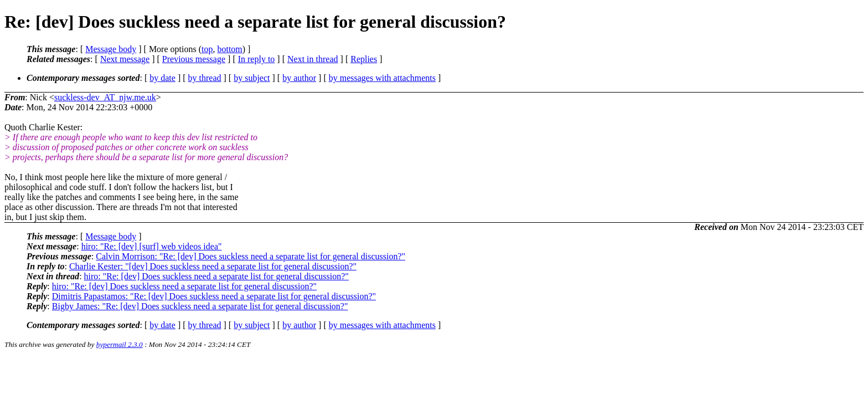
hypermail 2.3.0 (120, 344)
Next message (125, 59)
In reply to (257, 59)
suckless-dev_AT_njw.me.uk (105, 97)
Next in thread (313, 59)
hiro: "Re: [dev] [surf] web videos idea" (152, 246)
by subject (252, 78)
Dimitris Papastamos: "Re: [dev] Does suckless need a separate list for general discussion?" (214, 296)
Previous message (194, 59)
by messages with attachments (382, 78)
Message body (111, 49)
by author (299, 78)
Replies (364, 59)
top (207, 49)
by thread (205, 78)
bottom (229, 49)
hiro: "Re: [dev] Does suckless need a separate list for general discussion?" (216, 276)
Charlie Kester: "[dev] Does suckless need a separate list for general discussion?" (213, 266)
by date (162, 78)
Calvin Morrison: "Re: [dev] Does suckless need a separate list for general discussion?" (250, 256)
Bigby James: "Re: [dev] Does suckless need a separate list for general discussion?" (200, 306)
